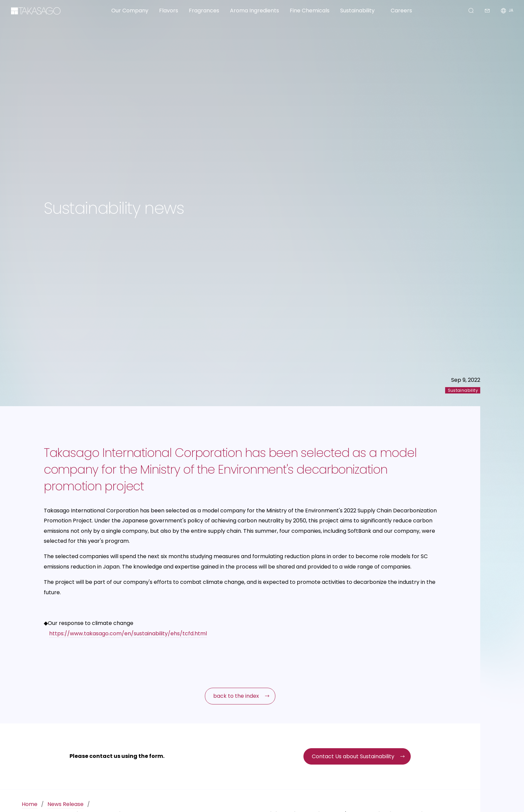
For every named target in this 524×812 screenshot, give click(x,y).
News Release (65, 804)
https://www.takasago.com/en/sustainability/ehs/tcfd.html (128, 633)
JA (511, 11)
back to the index (236, 696)
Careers (401, 11)
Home (30, 804)
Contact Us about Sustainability (353, 756)
